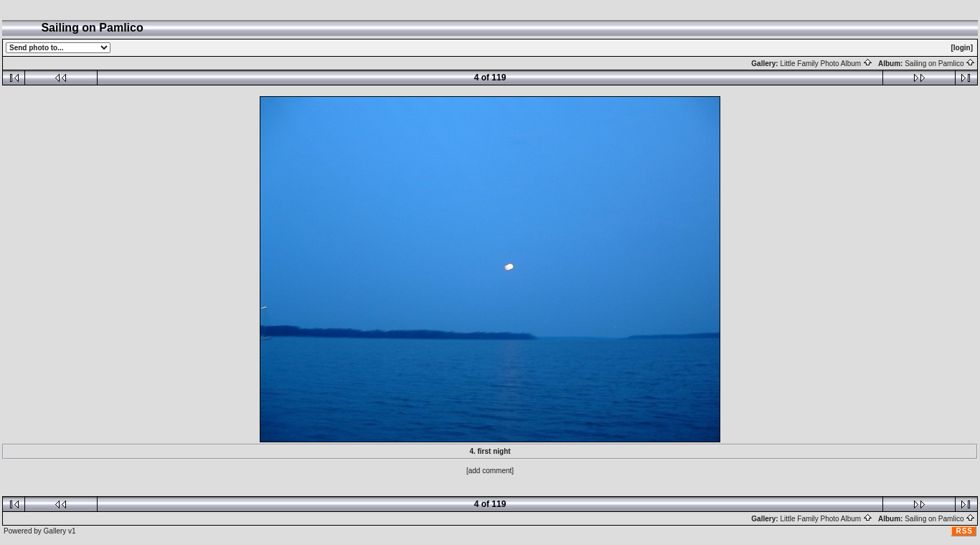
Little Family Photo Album (826, 64)
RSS (964, 531)
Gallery (55, 531)
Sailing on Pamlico (940, 64)
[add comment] (490, 471)
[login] (962, 48)
